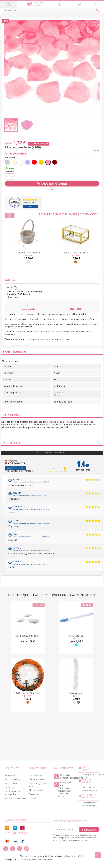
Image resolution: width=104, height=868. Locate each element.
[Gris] (79, 702)
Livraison (52, 280)
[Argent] (7, 162)
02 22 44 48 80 (76, 307)
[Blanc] (21, 162)
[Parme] (28, 162)
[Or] (41, 162)
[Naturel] (28, 262)
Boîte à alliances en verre (76, 253)
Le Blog (32, 798)
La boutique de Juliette (27, 860)
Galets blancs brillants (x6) (28, 636)
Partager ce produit (28, 307)
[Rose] (48, 162)
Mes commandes (12, 779)
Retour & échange (37, 779)
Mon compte (10, 775)
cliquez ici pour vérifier (75, 856)
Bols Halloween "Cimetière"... (28, 693)
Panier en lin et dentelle (28, 253)
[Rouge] (35, 162)
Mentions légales (36, 790)
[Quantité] (8, 176)
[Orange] (28, 702)
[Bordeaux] (55, 162)
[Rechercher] (52, 11)
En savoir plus (13, 297)
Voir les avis (30, 206)
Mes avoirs (9, 787)
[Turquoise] (76, 645)
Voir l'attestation (15, 468)
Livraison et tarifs (37, 775)
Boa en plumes (76, 693)
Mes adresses (11, 783)
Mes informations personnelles (12, 793)
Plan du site (34, 794)
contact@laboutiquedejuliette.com (72, 778)
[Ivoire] (14, 162)
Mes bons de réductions (15, 798)
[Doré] (76, 262)
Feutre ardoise (76, 636)
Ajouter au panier (52, 184)
